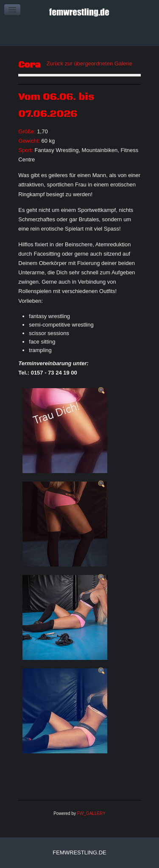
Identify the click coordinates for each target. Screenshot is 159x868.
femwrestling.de (79, 852)
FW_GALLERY (91, 813)
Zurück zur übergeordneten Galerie (89, 63)
